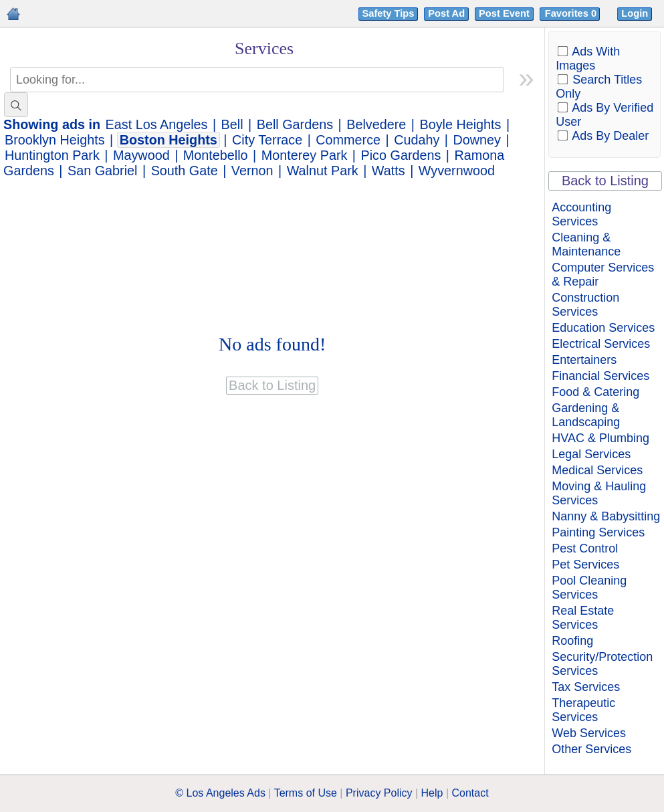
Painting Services (598, 532)
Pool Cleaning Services (589, 588)
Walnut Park (323, 171)
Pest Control (585, 548)
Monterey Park (305, 155)
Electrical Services (601, 344)
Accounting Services (581, 214)
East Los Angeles (157, 124)
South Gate (185, 171)
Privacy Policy (379, 793)
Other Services (591, 749)
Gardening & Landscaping (586, 415)
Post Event (504, 13)
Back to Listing (605, 181)
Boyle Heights (460, 124)
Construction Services (585, 305)
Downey (477, 140)
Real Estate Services (583, 618)
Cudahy (417, 140)
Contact (470, 793)
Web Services (589, 733)
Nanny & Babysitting (606, 516)
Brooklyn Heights (55, 140)
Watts (389, 171)
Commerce (348, 140)
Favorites (572, 13)
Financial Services (600, 376)
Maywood (141, 155)
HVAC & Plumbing (600, 438)
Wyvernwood (457, 171)
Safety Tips (389, 13)
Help (432, 793)
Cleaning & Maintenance (586, 244)
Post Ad (446, 13)
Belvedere (376, 124)
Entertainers (584, 360)
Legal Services (591, 454)
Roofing (572, 641)
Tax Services (586, 687)
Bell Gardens (295, 124)
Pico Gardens (401, 155)
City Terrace (267, 140)
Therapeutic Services (583, 710)
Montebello (216, 155)
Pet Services (585, 565)
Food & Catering (595, 392)
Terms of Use (306, 793)
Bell (232, 124)
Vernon (252, 171)
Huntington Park (52, 155)
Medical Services (597, 470)
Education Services (603, 328)
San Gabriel (102, 171)
